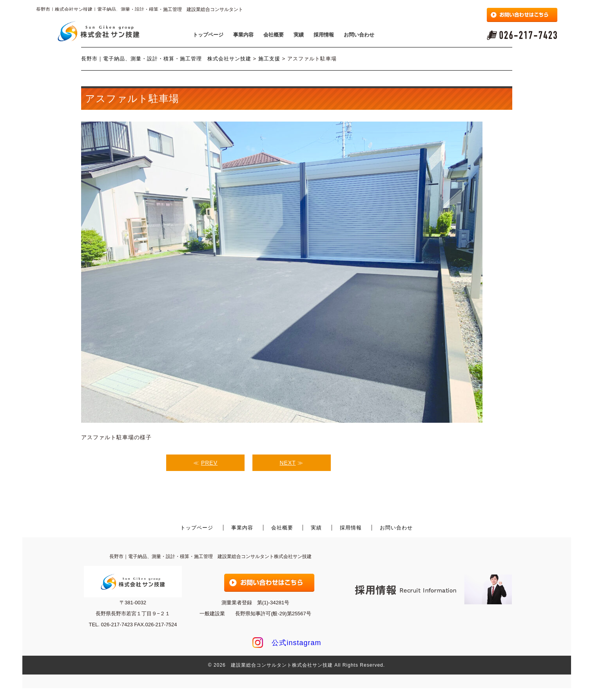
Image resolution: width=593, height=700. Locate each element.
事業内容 (243, 35)
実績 (299, 35)
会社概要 (274, 35)
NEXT (288, 463)
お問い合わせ (359, 35)
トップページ (208, 35)
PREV (209, 463)
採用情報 (324, 35)
